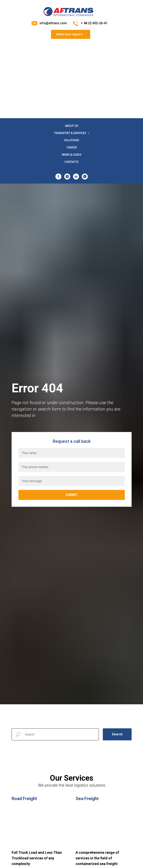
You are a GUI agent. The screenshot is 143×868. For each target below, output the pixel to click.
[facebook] (58, 177)
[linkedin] (76, 177)
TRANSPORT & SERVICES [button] (70, 133)
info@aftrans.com (53, 23)
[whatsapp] (85, 177)
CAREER (72, 147)
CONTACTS (71, 162)
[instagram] (67, 177)
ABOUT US (72, 126)
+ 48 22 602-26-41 (94, 23)
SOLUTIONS (72, 140)
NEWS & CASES (72, 155)
